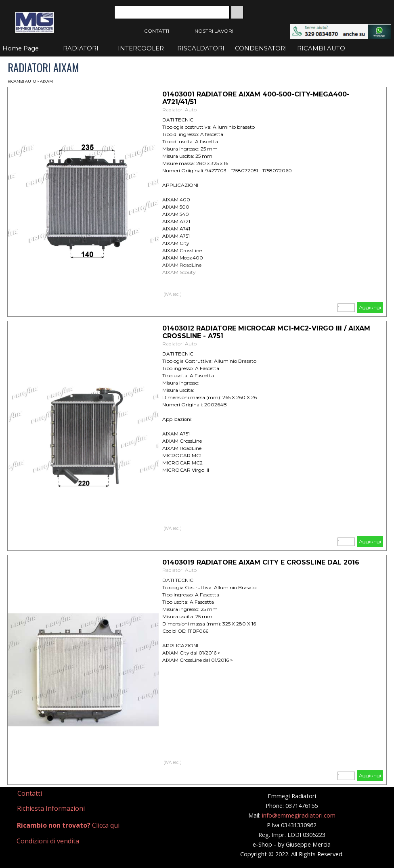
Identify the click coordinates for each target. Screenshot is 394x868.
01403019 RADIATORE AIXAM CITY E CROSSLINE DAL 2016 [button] (261, 562)
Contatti (30, 793)
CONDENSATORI (261, 48)
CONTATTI (157, 31)
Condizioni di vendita (48, 841)
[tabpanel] (52, 794)
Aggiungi (370, 307)
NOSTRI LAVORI (214, 31)
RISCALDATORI (201, 48)
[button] (340, 28)
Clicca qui (68, 825)
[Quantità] (346, 308)
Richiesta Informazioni (51, 808)
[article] (197, 202)
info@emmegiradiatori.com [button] (299, 815)
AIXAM (46, 81)
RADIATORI (81, 48)
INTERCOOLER (141, 48)
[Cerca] (172, 12)
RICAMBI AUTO (321, 48)
